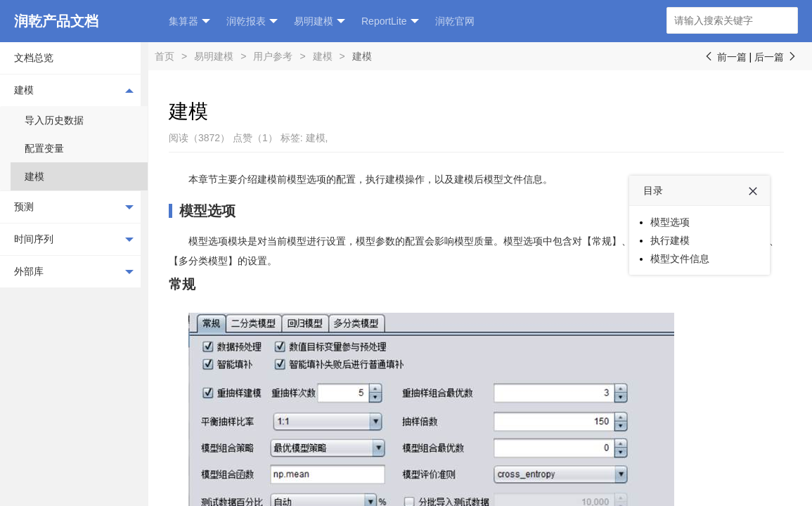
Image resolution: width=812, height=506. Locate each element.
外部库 (74, 272)
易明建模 (320, 21)
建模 (74, 90)
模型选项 (207, 211)
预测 (74, 207)
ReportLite (390, 21)
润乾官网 (455, 21)
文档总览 (34, 58)
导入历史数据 (54, 120)
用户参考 (273, 56)
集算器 (189, 21)
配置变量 (44, 148)
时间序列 (74, 240)
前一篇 (725, 57)
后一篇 (776, 57)
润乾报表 (252, 21)
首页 (165, 56)
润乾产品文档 (56, 21)
